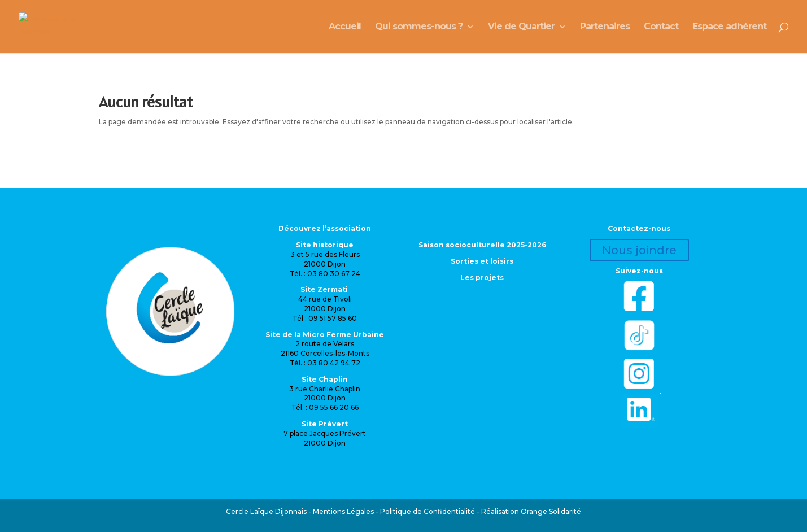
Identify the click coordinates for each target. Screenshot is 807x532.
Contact (661, 27)
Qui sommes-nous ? (419, 27)
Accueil (345, 27)
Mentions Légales (343, 511)
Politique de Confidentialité (428, 511)
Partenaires (605, 27)
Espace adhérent (729, 27)
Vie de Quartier (521, 27)
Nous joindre (639, 250)
